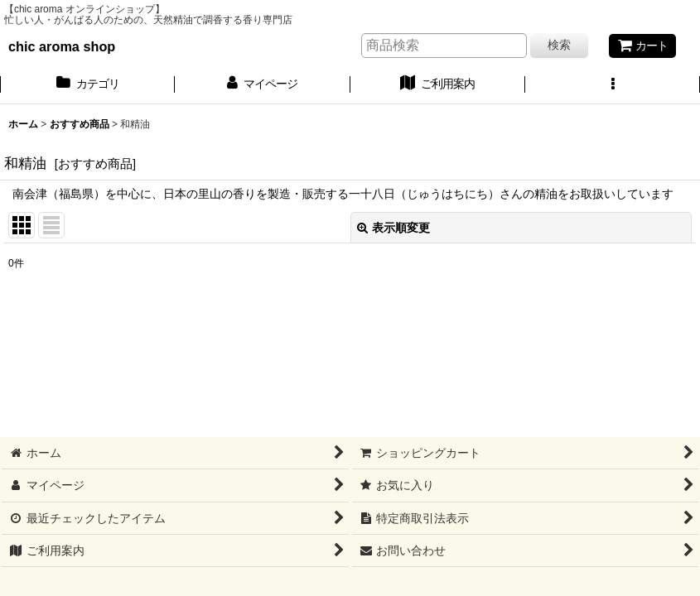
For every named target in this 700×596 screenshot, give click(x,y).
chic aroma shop (62, 46)
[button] (613, 85)
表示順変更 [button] (393, 228)
